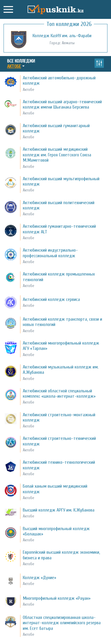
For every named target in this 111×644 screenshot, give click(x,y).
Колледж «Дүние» (40, 578)
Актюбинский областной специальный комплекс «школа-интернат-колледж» (59, 394)
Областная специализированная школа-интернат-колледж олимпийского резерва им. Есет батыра (62, 623)
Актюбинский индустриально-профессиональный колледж (50, 253)
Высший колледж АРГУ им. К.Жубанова (59, 510)
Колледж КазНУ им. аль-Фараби (62, 36)
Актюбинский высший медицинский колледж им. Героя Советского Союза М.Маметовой (57, 155)
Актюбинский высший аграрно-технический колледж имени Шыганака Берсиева (62, 104)
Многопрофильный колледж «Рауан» (57, 598)
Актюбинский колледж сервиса (51, 299)
